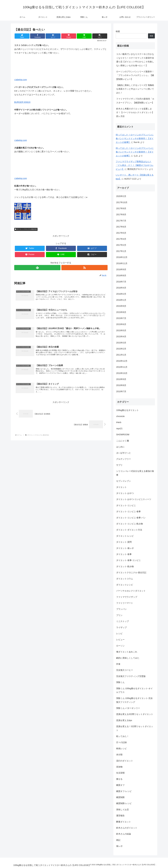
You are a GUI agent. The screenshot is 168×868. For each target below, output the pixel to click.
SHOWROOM (123, 435)
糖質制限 (120, 797)
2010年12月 (122, 361)
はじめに (120, 447)
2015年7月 (121, 318)
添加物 (119, 767)
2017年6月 (121, 227)
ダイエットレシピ (125, 585)
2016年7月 (121, 282)
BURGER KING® (22, 102)
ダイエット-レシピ (125, 536)
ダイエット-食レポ (125, 548)
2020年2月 (121, 196)
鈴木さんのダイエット (127, 828)
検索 (118, 31)
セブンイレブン (124, 481)
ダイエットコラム (125, 579)
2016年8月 (121, 276)
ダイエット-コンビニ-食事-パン (131, 518)
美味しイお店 (122, 810)
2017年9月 (121, 209)
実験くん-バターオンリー (128, 708)
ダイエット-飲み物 (125, 566)
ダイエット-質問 (124, 542)
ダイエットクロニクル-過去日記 (26, 229)
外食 (118, 664)
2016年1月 (121, 300)
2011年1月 (121, 355)
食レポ (119, 846)
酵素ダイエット (124, 822)
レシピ (119, 634)
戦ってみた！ (122, 736)
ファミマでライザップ (127, 597)
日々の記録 (121, 742)
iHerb (119, 422)
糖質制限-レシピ (124, 803)
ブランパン (121, 609)
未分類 (119, 755)
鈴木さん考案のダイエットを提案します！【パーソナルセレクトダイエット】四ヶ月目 (135, 113)
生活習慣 (120, 773)
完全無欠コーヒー (125, 670)
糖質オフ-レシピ (124, 791)
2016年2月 (121, 294)
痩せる (119, 779)
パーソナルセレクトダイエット (131, 591)
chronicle (120, 416)
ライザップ (121, 627)
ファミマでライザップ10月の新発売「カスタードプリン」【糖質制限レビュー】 (135, 101)
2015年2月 (121, 349)
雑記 (118, 840)
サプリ (119, 465)
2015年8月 (121, 312)
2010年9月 (121, 379)
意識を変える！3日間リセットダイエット (135, 728)
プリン (119, 615)
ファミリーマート (125, 603)
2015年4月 (121, 337)
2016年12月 (122, 257)
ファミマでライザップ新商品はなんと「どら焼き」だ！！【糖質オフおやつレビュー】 (135, 165)
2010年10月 (122, 373)
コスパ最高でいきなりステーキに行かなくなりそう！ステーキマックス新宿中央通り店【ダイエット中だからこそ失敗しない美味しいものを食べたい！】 (135, 60)
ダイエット (121, 487)
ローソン (120, 646)
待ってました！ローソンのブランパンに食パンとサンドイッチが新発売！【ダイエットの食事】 (135, 139)
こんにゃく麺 (122, 441)
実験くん (120, 682)
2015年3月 (121, 343)
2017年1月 (121, 251)
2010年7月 (121, 392)
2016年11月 (122, 263)
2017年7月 (121, 221)
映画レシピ (121, 749)
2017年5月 (121, 233)
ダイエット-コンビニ (126, 505)
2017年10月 (122, 202)
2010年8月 (121, 385)
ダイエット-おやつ (125, 493)
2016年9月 (121, 270)
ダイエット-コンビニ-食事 (128, 512)
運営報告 (120, 816)
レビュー (120, 640)
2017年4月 (121, 239)
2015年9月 (121, 306)
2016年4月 (121, 288)
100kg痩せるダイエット (127, 410)
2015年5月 (121, 331)
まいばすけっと (124, 453)
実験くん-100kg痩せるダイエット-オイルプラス (134, 690)
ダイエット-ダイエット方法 (129, 530)
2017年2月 (121, 245)
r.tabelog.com (21, 80)
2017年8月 (121, 215)
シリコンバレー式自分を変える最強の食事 (135, 473)
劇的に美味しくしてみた (128, 658)
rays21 (119, 429)
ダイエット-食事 (124, 554)
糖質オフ (120, 785)
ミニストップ (122, 621)
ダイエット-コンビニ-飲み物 (129, 524)
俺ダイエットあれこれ (127, 652)
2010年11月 (122, 367)
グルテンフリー (124, 459)
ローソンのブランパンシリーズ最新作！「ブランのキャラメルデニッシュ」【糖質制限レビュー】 (135, 75)
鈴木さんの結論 (124, 834)
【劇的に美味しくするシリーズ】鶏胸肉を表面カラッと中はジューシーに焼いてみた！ (135, 89)
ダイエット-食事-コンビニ (128, 560)
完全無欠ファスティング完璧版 (131, 676)
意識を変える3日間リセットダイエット (135, 714)
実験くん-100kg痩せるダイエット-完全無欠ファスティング (134, 700)
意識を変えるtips (124, 720)
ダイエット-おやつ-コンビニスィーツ (134, 499)
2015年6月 (121, 324)
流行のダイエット (125, 761)
